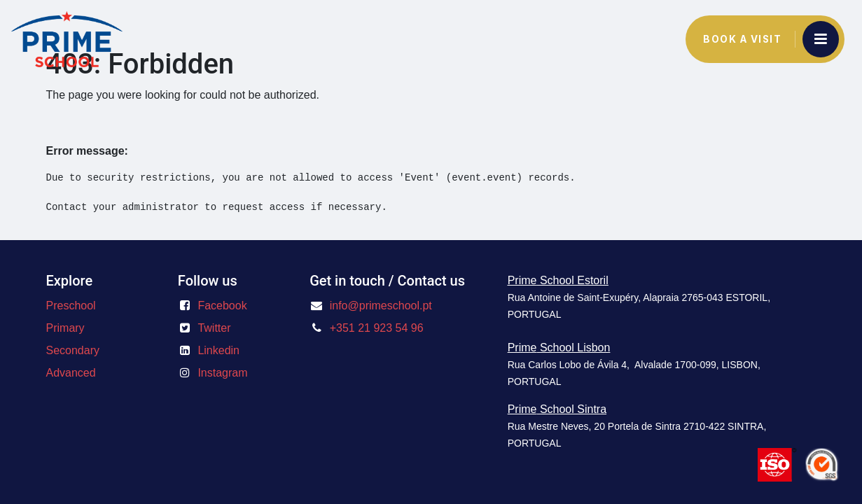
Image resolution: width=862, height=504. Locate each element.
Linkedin (218, 350)
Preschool (71, 306)
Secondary (73, 350)
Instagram (222, 373)
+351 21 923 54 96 (377, 328)
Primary (65, 328)
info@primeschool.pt (381, 306)
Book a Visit (742, 39)
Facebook (222, 306)
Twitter (214, 328)
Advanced (71, 373)
